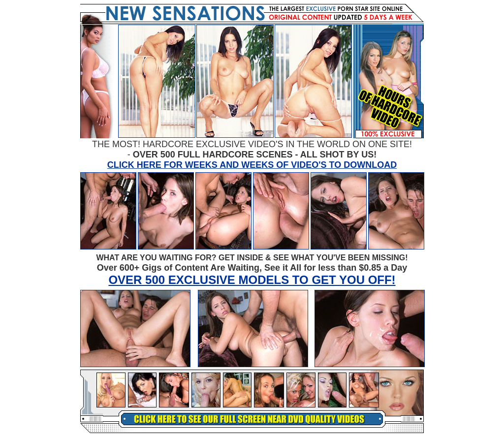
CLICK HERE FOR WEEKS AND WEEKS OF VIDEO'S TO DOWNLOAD (252, 165)
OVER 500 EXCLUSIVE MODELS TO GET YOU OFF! (252, 280)
